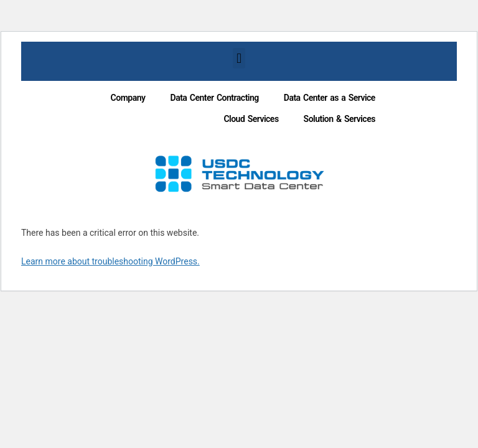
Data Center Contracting (215, 98)
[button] (239, 58)
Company (128, 98)
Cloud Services (251, 119)
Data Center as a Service (330, 98)
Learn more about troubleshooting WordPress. (110, 261)
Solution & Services (340, 119)
